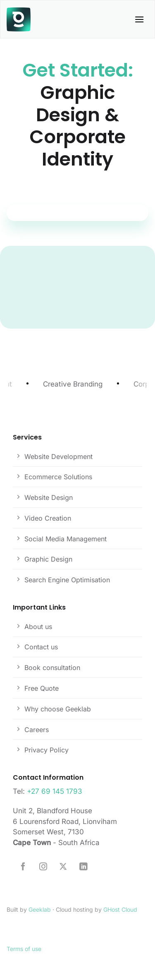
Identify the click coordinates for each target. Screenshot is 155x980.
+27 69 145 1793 (55, 791)
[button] (139, 19)
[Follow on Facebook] (23, 867)
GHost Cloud (120, 909)
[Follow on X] (63, 867)
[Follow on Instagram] (43, 867)
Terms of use (24, 949)
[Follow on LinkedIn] (83, 867)
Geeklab (40, 909)
